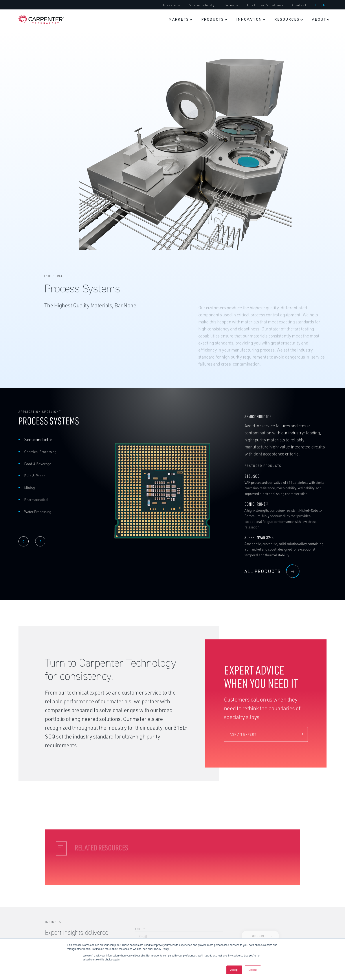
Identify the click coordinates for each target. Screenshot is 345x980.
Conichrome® (256, 509)
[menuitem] (180, 19)
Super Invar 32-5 (259, 543)
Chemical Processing (40, 457)
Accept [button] (234, 970)
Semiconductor (38, 445)
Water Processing (38, 517)
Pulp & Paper (35, 481)
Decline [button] (253, 970)
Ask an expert (243, 740)
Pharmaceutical (36, 505)
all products (272, 576)
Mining (29, 493)
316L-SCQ (252, 481)
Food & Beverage (38, 469)
